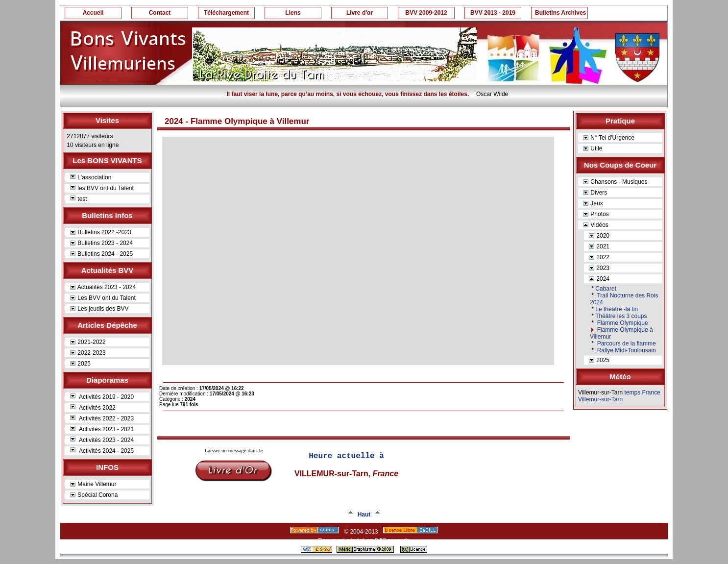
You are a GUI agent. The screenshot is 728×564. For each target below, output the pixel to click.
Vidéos (596, 225)
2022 (599, 257)
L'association (91, 177)
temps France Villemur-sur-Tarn (619, 396)
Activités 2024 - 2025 (102, 451)
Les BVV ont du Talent (103, 298)
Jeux (593, 203)
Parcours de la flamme (625, 343)
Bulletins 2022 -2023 (101, 232)
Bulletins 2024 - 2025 (101, 254)
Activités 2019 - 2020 (102, 397)
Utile (593, 148)
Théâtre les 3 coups (621, 316)
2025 (80, 364)
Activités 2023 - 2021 (102, 429)
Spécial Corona (94, 495)
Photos (596, 214)
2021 (599, 246)
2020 (599, 236)
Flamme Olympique (621, 323)
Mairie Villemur (93, 484)
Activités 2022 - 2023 (102, 418)
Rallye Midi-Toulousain (625, 350)
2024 (599, 279)
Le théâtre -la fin (617, 309)
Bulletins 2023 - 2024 (101, 243)
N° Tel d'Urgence (609, 138)
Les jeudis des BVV (99, 309)
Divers (595, 193)
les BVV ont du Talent (102, 188)
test (79, 199)
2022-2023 (88, 353)
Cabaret (606, 289)
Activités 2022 (93, 408)
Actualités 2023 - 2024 (103, 287)
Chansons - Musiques (615, 182)
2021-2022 (88, 342)
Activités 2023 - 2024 (102, 440)
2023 (599, 268)
